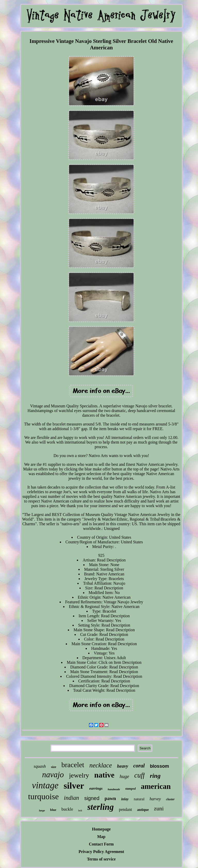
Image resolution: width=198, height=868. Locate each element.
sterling (101, 807)
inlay (125, 799)
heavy (123, 766)
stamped (131, 789)
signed (92, 798)
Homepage (101, 829)
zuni (159, 808)
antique (143, 810)
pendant (125, 809)
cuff (140, 775)
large (42, 810)
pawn (110, 798)
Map (101, 837)
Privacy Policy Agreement (101, 852)
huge (124, 776)
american (156, 786)
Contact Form (101, 844)
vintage (45, 785)
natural (139, 799)
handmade (114, 789)
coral (139, 766)
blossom (159, 766)
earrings (96, 788)
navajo (53, 775)
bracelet (73, 765)
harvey (155, 799)
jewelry (79, 775)
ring (155, 776)
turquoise (43, 796)
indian (72, 798)
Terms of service (101, 859)
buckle (67, 809)
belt (80, 810)
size (54, 767)
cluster (170, 799)
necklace (101, 765)
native (104, 775)
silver (74, 786)
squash (40, 766)
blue (53, 810)
